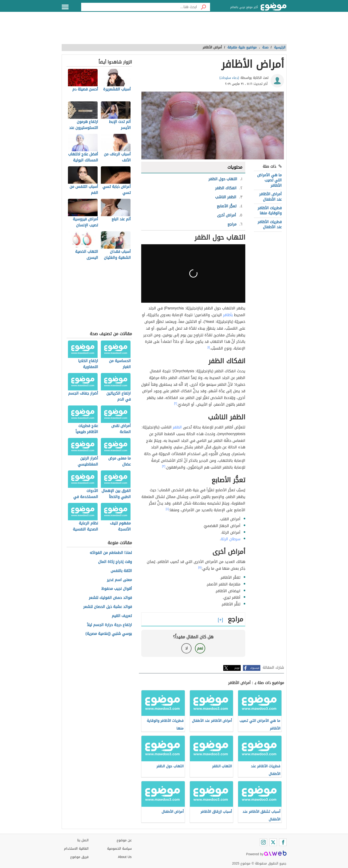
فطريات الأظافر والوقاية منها (270, 211)
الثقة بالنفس (121, 571)
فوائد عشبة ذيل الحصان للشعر (108, 607)
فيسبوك (255, 668)
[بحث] (204, 7)
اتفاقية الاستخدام (76, 849)
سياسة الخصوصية (119, 849)
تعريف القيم (122, 616)
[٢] (176, 403)
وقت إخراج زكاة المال (115, 562)
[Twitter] (273, 842)
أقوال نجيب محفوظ (117, 589)
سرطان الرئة (231, 539)
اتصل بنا (83, 840)
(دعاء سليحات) (229, 78)
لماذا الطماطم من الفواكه (111, 553)
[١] (209, 347)
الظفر (177, 427)
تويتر (237, 668)
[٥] (200, 567)
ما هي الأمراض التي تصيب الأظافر (269, 180)
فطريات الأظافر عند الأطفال (270, 224)
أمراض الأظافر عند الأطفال (270, 197)
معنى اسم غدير (119, 580)
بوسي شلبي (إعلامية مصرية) (109, 634)
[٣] (164, 466)
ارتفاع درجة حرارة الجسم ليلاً (109, 625)
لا (187, 648)
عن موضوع (124, 840)
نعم (200, 648)
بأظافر (228, 315)
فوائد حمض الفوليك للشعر (110, 598)
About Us (125, 857)
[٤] (167, 509)
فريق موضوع (79, 857)
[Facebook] (283, 842)
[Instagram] (263, 842)
